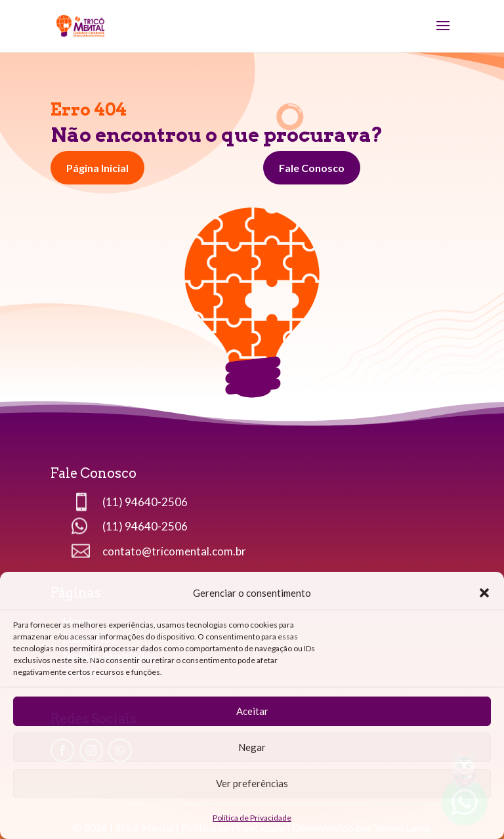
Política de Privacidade (252, 818)
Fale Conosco (312, 168)
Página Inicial (97, 168)
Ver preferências (252, 783)
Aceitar (252, 711)
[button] (484, 593)
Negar (252, 747)
